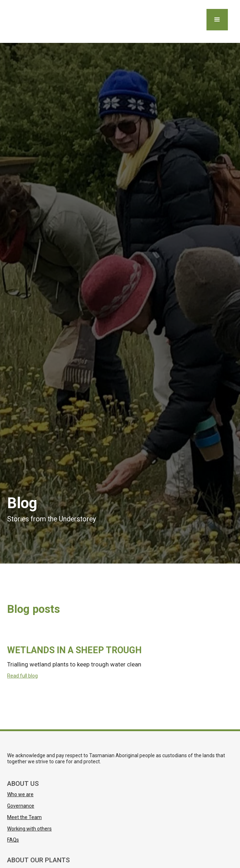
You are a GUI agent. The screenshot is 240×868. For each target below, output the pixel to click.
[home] (9, 21)
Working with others (29, 829)
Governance (21, 806)
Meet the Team (24, 817)
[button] (217, 20)
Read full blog (22, 676)
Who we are (20, 794)
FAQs (13, 840)
